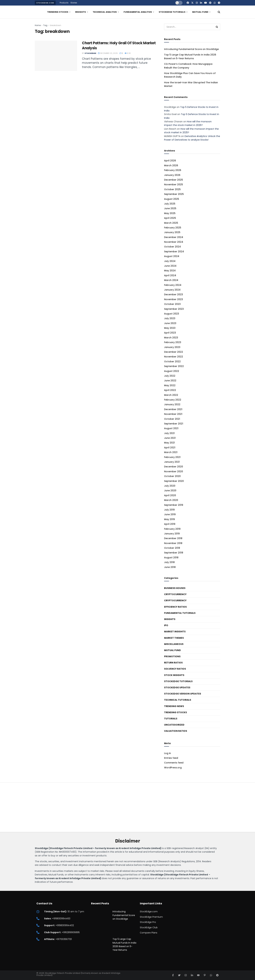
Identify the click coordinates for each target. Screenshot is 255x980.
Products (64, 3)
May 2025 (170, 213)
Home (38, 25)
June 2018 (170, 567)
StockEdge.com (45, 3)
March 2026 (171, 165)
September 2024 (174, 252)
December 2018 (173, 538)
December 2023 (174, 294)
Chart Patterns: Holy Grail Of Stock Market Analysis (119, 46)
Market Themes (174, 638)
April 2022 (170, 390)
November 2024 (174, 242)
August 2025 (172, 199)
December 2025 (174, 180)
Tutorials (171, 719)
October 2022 (172, 361)
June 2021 (170, 438)
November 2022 (174, 357)
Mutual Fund (200, 12)
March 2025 (171, 223)
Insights (81, 12)
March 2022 (171, 395)
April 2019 (170, 524)
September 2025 (174, 194)
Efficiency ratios (175, 607)
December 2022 (174, 352)
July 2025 (170, 204)
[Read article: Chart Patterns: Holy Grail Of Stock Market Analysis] (56, 56)
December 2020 (174, 467)
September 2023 (174, 309)
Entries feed (171, 758)
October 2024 (172, 247)
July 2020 (170, 486)
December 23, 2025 (108, 53)
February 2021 (172, 457)
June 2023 (170, 323)
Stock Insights (174, 675)
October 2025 (172, 189)
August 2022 (172, 371)
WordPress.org (173, 768)
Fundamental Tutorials (180, 613)
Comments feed (174, 763)
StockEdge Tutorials (172, 12)
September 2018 (174, 553)
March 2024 (171, 280)
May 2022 (170, 385)
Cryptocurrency (175, 594)
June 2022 (170, 381)
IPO (166, 625)
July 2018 (169, 562)
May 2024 (170, 271)
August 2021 (171, 428)
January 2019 (172, 534)
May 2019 (169, 519)
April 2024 (170, 275)
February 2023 (173, 342)
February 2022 (173, 400)
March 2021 (171, 452)
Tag (45, 25)
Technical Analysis (105, 12)
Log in (168, 753)
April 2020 (170, 495)
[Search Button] (219, 12)
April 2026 (170, 161)
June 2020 (170, 490)
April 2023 (170, 333)
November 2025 (174, 184)
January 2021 (172, 462)
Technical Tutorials (178, 700)
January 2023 (172, 347)
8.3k (128, 53)
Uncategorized (174, 725)
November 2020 (174, 471)
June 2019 (170, 514)
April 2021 (170, 448)
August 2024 (172, 256)
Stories (74, 3)
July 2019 (169, 510)
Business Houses (175, 588)
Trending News (174, 706)
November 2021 (173, 414)
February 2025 (173, 228)
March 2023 (171, 338)
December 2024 (174, 237)
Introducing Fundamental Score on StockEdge (191, 49)
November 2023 (174, 299)
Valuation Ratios (176, 731)
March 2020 (171, 500)
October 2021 (172, 419)
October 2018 (172, 548)
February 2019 (172, 529)
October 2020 (172, 476)
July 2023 (170, 318)
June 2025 (170, 208)
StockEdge (90, 53)
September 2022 (174, 366)
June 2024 (170, 266)
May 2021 (169, 443)
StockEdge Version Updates (183, 694)
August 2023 (172, 314)
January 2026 (172, 175)
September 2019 (174, 505)
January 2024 (172, 290)
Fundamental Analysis (138, 12)
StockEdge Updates (177, 687)
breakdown (56, 25)
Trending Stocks (58, 12)
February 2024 (173, 285)
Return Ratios (173, 663)
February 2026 (173, 170)
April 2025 (170, 218)
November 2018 (173, 543)
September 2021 (174, 424)
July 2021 (169, 433)
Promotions (172, 656)
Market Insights (175, 632)
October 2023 (172, 304)
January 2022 (172, 404)
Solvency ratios (175, 669)
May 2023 (170, 328)
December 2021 (173, 409)
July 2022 (170, 376)
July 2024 (170, 261)
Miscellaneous (174, 644)
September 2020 (174, 481)
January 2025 (172, 232)
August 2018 (171, 558)
